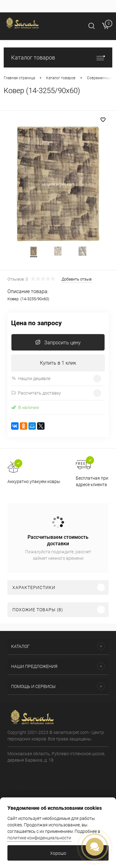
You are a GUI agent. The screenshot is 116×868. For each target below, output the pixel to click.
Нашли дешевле (31, 378)
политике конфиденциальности (39, 838)
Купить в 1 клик (58, 363)
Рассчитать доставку (36, 393)
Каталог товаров (58, 57)
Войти (9, 34)
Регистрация (28, 34)
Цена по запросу (37, 323)
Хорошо (58, 853)
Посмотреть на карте (29, 770)
